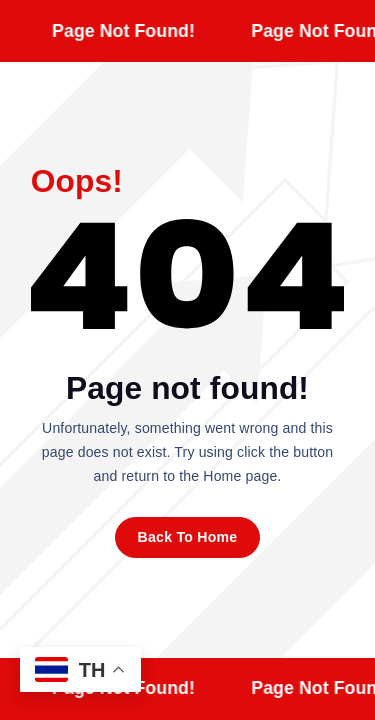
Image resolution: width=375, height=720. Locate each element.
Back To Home (188, 537)
